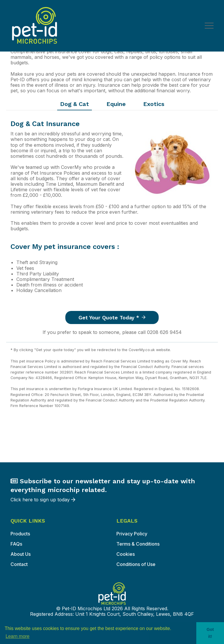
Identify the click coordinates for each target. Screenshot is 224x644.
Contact (19, 564)
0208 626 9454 (164, 332)
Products (20, 534)
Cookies (126, 554)
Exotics (154, 104)
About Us (21, 554)
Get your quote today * (112, 317)
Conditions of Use (136, 564)
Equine (116, 104)
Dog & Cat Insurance (45, 124)
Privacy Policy (132, 534)
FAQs (16, 544)
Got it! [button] (210, 633)
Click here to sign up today (112, 490)
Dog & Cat (75, 104)
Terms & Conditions (138, 544)
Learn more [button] (17, 636)
